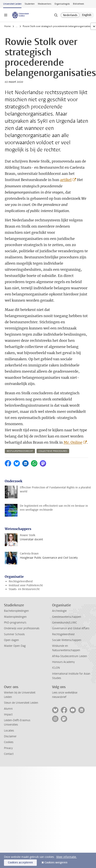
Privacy (8, 748)
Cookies (9, 742)
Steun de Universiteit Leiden (21, 703)
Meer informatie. (66, 857)
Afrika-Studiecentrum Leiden (70, 656)
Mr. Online (73, 442)
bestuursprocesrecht (20, 451)
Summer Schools (14, 634)
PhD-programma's (15, 623)
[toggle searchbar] (56, 15)
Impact (8, 715)
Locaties (9, 731)
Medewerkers (45, 4)
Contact (9, 754)
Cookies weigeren (56, 863)
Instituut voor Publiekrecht (26, 585)
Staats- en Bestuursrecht (24, 589)
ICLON (56, 668)
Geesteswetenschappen (67, 617)
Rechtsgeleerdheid (21, 581)
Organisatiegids (62, 4)
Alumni (8, 709)
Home (7, 26)
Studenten (30, 4)
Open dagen (11, 640)
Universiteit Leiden (12, 4)
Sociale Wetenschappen (67, 640)
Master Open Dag (15, 646)
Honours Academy (63, 662)
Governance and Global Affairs (71, 628)
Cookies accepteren (20, 863)
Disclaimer (10, 736)
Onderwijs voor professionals (22, 628)
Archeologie (59, 611)
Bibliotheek (79, 4)
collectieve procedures (53, 451)
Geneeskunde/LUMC (64, 623)
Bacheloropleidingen (16, 611)
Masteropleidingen (15, 617)
